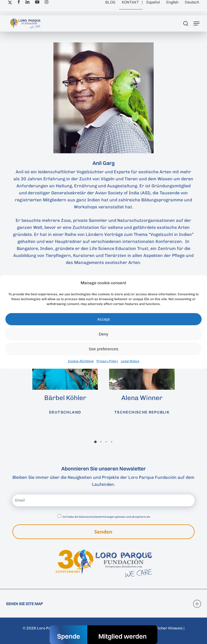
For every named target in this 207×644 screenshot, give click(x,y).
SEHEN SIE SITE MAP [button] (103, 604)
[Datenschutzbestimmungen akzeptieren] (59, 516)
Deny (103, 334)
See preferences (103, 349)
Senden (103, 532)
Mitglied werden (123, 636)
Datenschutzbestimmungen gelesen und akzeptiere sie (115, 517)
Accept (103, 319)
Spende (69, 636)
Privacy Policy (107, 361)
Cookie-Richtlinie (81, 361)
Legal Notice (130, 361)
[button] (196, 23)
